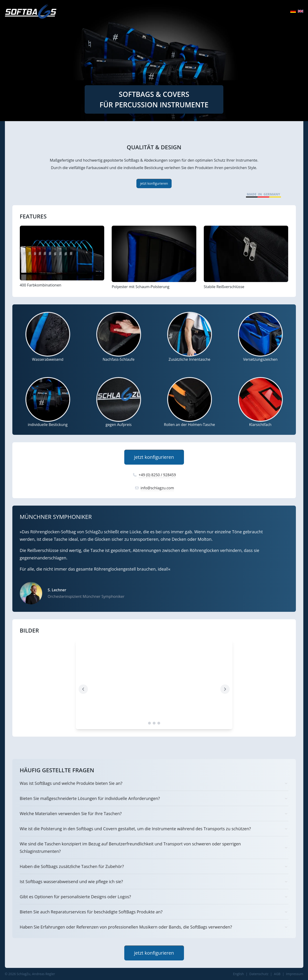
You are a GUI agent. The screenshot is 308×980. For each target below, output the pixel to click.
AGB (277, 974)
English (239, 974)
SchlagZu (23, 974)
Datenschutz (259, 974)
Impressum (295, 974)
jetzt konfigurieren (154, 183)
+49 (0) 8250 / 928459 (154, 475)
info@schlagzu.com (154, 488)
